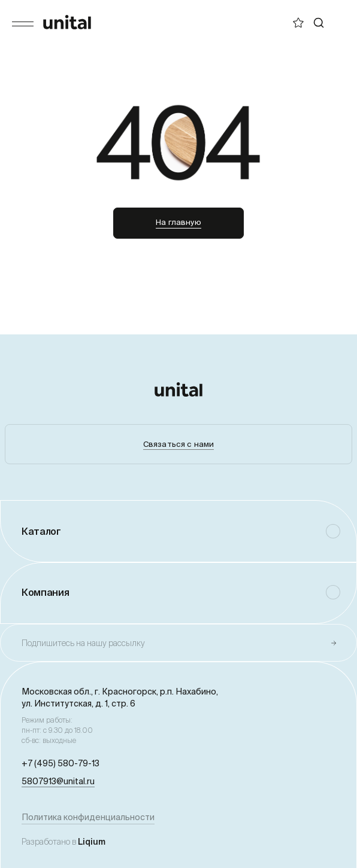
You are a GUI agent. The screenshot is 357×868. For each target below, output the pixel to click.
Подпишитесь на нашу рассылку (83, 643)
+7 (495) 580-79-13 (60, 763)
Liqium (92, 842)
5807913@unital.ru (58, 781)
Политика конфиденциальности (88, 817)
